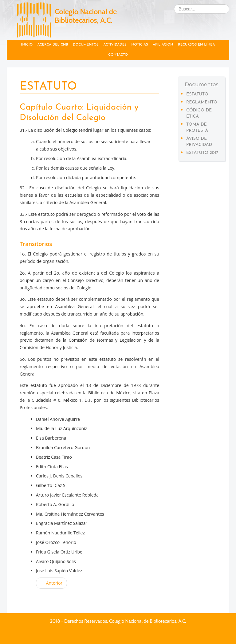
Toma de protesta (197, 128)
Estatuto (197, 94)
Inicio (27, 45)
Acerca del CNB (53, 45)
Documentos (86, 45)
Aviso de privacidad (199, 142)
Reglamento (202, 102)
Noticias (140, 45)
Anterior (51, 583)
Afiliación (163, 45)
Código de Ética (199, 113)
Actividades (115, 45)
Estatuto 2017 (202, 153)
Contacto (118, 55)
